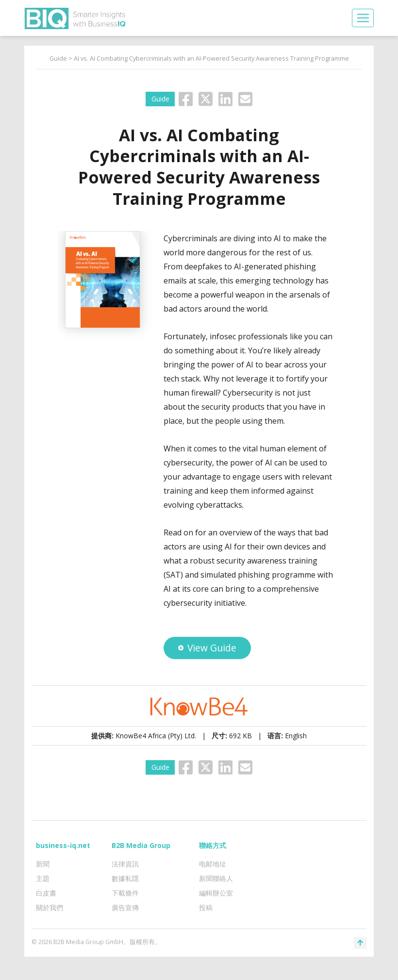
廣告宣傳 (125, 907)
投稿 (206, 907)
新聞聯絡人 (216, 878)
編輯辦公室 (216, 893)
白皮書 (46, 893)
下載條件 (125, 893)
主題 (43, 878)
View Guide (207, 648)
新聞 (43, 864)
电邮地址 (213, 864)
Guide (58, 58)
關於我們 (50, 907)
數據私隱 (125, 878)
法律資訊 (125, 864)
